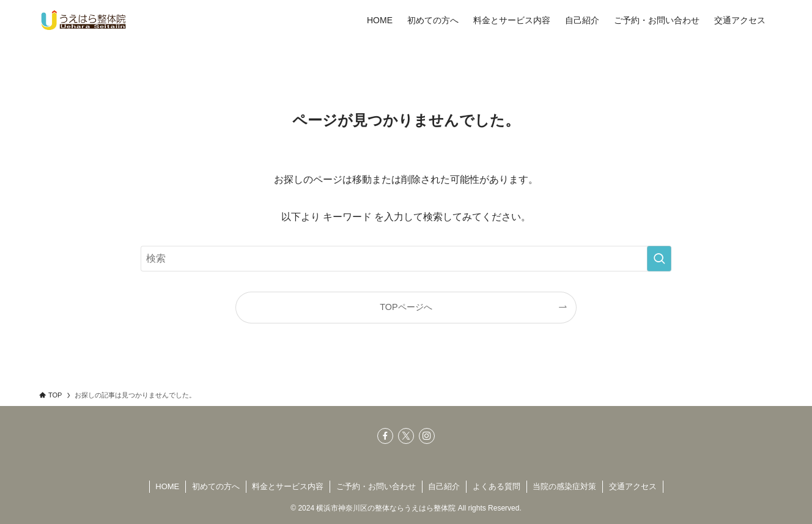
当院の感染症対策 (564, 486)
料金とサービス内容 (288, 486)
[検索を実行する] (659, 259)
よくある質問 (496, 486)
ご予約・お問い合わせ (376, 486)
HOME (167, 486)
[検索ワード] (406, 259)
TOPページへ (406, 307)
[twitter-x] (406, 436)
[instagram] (427, 436)
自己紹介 (444, 486)
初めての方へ (216, 486)
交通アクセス (633, 486)
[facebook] (385, 436)
